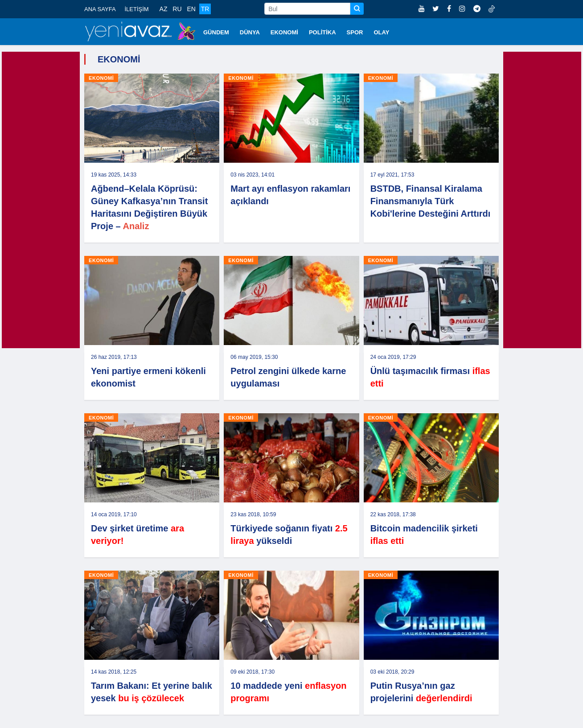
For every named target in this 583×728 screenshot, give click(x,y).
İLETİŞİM (136, 9)
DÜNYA (250, 32)
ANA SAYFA (100, 9)
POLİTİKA (322, 32)
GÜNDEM (216, 32)
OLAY (381, 32)
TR (205, 9)
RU (177, 9)
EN (191, 9)
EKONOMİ (284, 32)
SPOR (355, 32)
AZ (164, 9)
